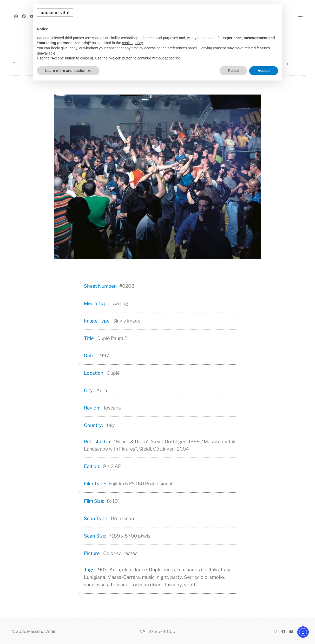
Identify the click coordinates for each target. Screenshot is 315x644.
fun (181, 570)
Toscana (119, 585)
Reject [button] (233, 71)
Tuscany (173, 585)
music (148, 577)
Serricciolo (196, 577)
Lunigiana (95, 577)
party (176, 577)
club (127, 570)
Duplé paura (162, 570)
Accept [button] (264, 71)
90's (103, 570)
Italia (214, 570)
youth (190, 585)
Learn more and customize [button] (68, 71)
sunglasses (96, 585)
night (162, 577)
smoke (217, 577)
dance (140, 570)
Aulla (115, 570)
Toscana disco (146, 585)
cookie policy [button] (132, 43)
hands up (196, 570)
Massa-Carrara (124, 577)
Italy (226, 570)
